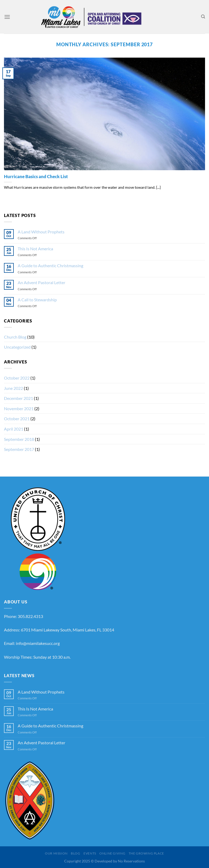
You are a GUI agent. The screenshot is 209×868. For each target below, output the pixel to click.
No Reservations (131, 861)
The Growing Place (146, 853)
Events (90, 853)
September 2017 (19, 449)
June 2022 (13, 388)
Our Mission (56, 853)
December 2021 (18, 398)
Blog (75, 853)
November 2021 (19, 408)
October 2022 (17, 378)
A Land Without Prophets (41, 232)
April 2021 (14, 429)
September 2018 (19, 439)
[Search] (203, 17)
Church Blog (15, 337)
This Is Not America (35, 249)
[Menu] (7, 17)
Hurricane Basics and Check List (36, 177)
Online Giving (112, 853)
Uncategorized (17, 347)
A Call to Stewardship (37, 300)
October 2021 (17, 419)
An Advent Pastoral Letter (41, 282)
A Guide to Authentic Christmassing (50, 266)
